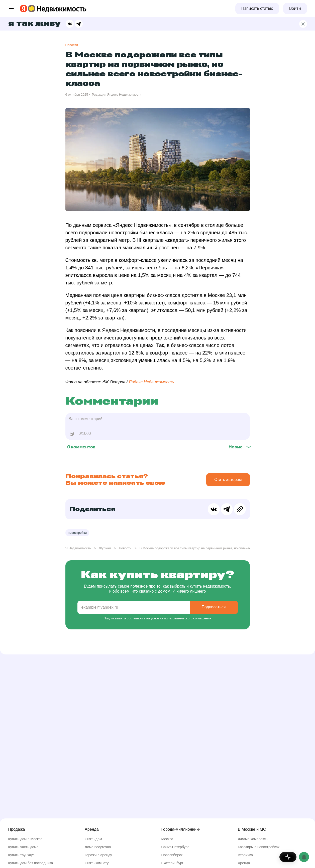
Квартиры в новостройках (259, 847)
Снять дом (93, 839)
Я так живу (34, 24)
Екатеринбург (172, 863)
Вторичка (245, 855)
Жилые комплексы (253, 839)
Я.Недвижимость (78, 548)
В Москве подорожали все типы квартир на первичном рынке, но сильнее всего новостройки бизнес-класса (221, 548)
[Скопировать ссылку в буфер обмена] (240, 509)
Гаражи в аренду (98, 855)
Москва (167, 839)
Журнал (105, 548)
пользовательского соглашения (188, 618)
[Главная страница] (303, 24)
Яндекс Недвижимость (151, 382)
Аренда (244, 863)
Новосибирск (172, 855)
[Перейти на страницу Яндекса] (24, 9)
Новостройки (77, 533)
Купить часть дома (23, 847)
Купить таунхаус (21, 855)
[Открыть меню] (11, 9)
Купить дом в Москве (25, 839)
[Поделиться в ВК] (70, 24)
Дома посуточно (98, 847)
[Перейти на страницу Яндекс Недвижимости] (32, 9)
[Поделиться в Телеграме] (79, 24)
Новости (72, 45)
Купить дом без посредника (31, 863)
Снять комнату (97, 863)
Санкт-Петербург (175, 847)
